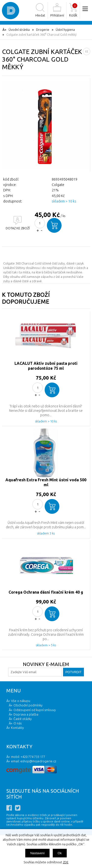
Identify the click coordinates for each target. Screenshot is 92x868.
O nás (18, 723)
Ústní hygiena (65, 30)
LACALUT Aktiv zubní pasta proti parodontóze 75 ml (46, 366)
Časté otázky (23, 719)
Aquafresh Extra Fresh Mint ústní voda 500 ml (46, 482)
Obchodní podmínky (28, 705)
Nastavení (37, 853)
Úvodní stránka (19, 30)
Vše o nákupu (21, 701)
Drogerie (43, 30)
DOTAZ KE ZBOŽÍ (18, 228)
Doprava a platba (26, 714)
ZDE (66, 862)
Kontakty (17, 728)
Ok (60, 853)
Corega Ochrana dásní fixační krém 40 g (46, 592)
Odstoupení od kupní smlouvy (35, 710)
